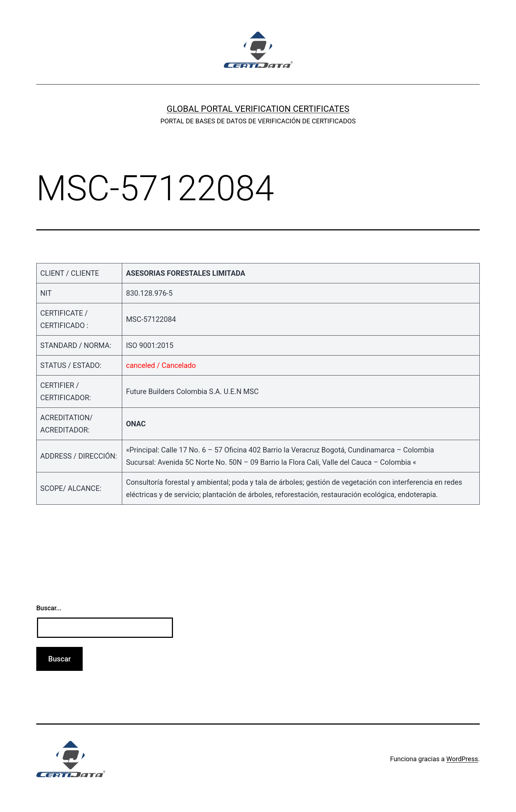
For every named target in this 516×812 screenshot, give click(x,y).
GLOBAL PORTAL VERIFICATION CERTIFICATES (258, 109)
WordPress (462, 759)
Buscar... (49, 608)
